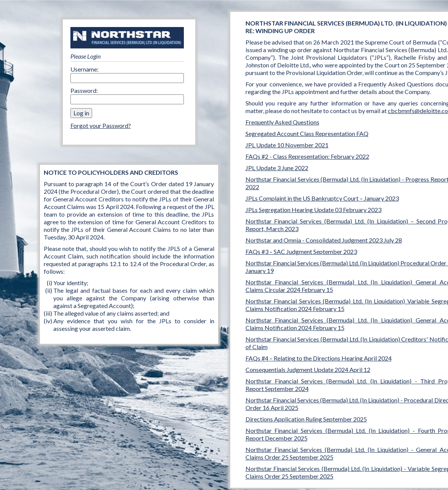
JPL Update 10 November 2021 (287, 145)
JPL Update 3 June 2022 (277, 168)
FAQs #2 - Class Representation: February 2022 (307, 156)
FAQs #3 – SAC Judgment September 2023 (301, 251)
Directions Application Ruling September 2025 (306, 419)
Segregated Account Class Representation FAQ (307, 133)
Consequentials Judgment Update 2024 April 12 (308, 369)
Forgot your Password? (101, 125)
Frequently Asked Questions (282, 122)
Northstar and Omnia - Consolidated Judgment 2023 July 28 (324, 240)
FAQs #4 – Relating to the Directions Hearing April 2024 (319, 358)
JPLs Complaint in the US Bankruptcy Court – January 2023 (322, 198)
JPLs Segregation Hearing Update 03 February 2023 (313, 210)
